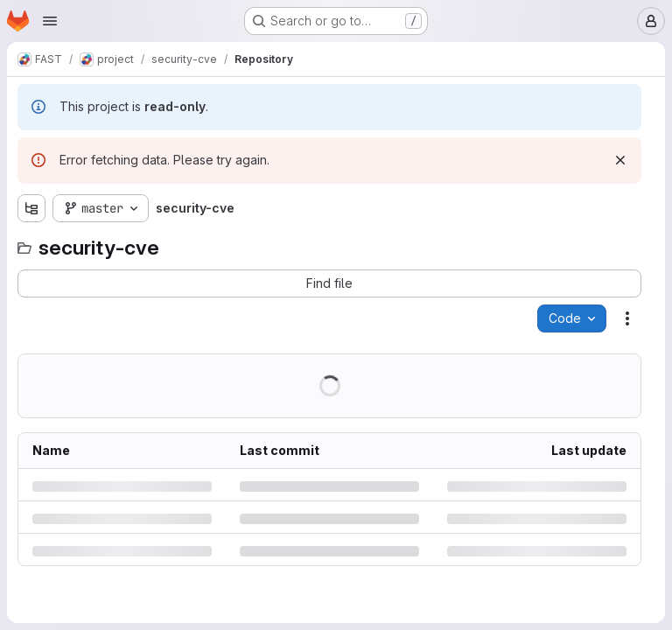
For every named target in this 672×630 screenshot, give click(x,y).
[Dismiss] (620, 160)
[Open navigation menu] (50, 21)
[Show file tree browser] (31, 208)
